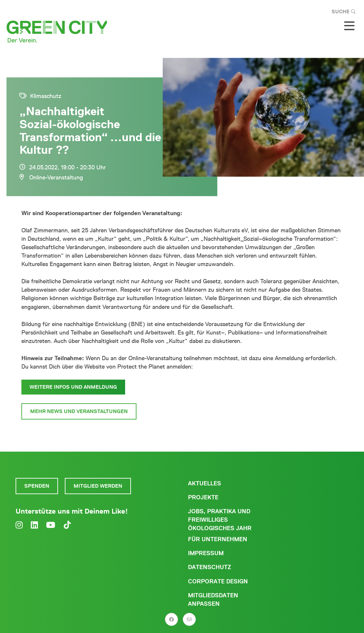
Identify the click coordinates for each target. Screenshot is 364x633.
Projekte (203, 497)
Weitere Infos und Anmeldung (73, 387)
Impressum (206, 553)
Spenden (37, 486)
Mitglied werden (98, 486)
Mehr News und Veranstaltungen (79, 411)
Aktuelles (205, 483)
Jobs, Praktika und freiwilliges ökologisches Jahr (220, 520)
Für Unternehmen (218, 539)
